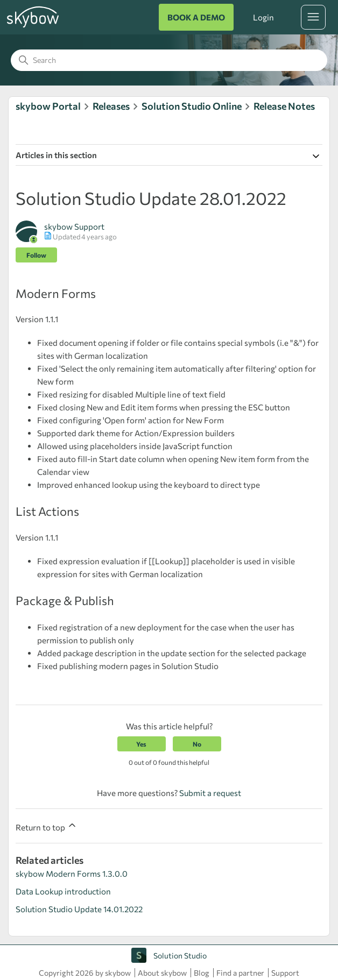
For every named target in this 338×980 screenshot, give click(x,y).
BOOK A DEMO (196, 17)
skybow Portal (48, 106)
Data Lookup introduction (63, 891)
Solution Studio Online (192, 106)
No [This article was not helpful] (197, 744)
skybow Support (74, 226)
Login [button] (263, 17)
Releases (111, 106)
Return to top (47, 826)
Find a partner (240, 973)
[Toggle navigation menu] (313, 17)
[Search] (169, 60)
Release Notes (284, 106)
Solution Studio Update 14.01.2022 (79, 909)
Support (285, 973)
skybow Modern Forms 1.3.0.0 (72, 874)
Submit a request (210, 793)
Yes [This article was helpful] (141, 744)
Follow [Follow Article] (36, 255)
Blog (202, 973)
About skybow (162, 973)
